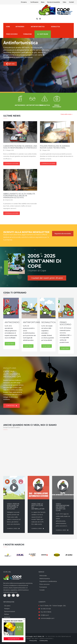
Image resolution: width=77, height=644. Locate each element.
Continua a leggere (12, 164)
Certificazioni (34, 2)
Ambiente (7, 617)
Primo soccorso (45, 584)
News (43, 2)
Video (64, 2)
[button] (24, 619)
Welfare (7, 614)
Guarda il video (13, 528)
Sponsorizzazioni (10, 611)
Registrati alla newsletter (63, 234)
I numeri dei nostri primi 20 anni (47, 278)
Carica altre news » (67, 114)
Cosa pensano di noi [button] (14, 639)
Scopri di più (10, 344)
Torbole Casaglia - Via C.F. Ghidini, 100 (34, 636)
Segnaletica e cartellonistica (48, 581)
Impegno (7, 609)
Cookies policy (44, 641)
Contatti (71, 2)
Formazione (43, 587)
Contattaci (12, 406)
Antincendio (43, 576)
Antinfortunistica (45, 579)
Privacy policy (33, 641)
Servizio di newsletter (54, 2)
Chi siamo (24, 2)
